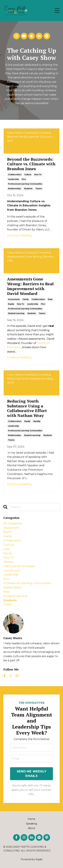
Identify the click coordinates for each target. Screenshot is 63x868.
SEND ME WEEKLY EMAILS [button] (32, 774)
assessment (14, 299)
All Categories (13, 523)
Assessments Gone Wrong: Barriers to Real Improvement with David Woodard (30, 286)
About (32, 828)
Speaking (32, 824)
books (7, 532)
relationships (15, 189)
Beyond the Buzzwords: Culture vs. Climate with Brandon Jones (31, 164)
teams (39, 189)
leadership (13, 179)
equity (11, 304)
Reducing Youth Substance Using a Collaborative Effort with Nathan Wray (27, 408)
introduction (12, 570)
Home (32, 819)
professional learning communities (25, 184)
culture (28, 175)
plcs (24, 179)
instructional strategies (19, 566)
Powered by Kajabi (32, 859)
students (28, 189)
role (6, 592)
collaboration (15, 175)
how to (38, 175)
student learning (16, 313)
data (50, 299)
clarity (26, 299)
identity (37, 421)
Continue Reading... (20, 235)
